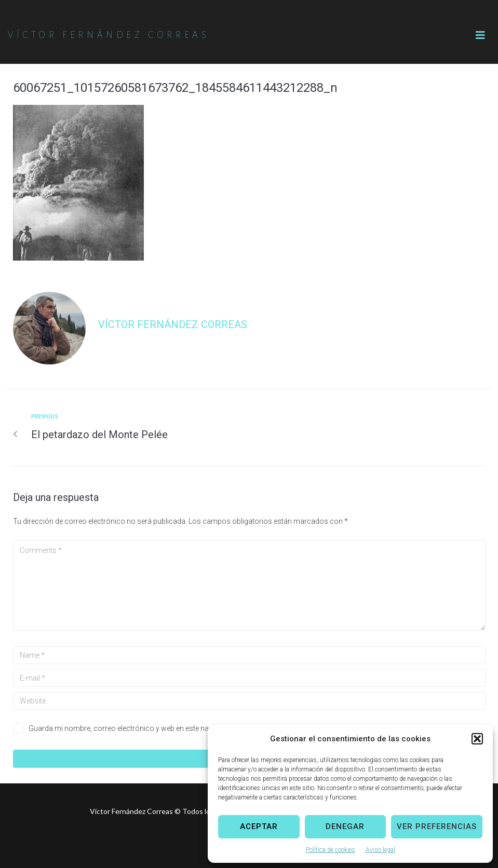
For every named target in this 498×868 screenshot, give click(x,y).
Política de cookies (331, 850)
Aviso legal (380, 850)
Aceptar (259, 826)
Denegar (345, 826)
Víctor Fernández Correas (173, 324)
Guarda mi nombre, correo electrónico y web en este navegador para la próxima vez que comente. (188, 728)
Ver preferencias (437, 826)
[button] (477, 739)
